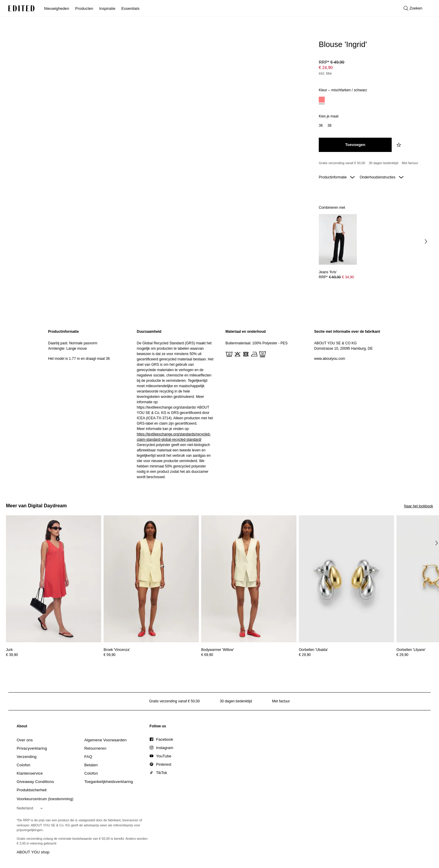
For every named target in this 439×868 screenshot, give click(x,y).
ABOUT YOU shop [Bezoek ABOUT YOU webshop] (33, 852)
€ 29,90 (305, 655)
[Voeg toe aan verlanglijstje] (399, 145)
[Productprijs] (374, 68)
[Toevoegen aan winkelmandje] (355, 145)
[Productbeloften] (374, 163)
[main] (220, 404)
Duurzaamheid (149, 332)
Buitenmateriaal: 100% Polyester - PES (257, 343)
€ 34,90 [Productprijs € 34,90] (348, 277)
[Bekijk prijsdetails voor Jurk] (54, 655)
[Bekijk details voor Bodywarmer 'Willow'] (249, 579)
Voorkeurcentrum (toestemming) (45, 799)
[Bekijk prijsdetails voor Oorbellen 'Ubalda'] (346, 655)
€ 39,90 (12, 655)
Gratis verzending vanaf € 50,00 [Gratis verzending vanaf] (342, 163)
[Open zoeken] (413, 8)
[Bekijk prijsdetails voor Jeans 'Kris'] (338, 277)
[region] (87, 404)
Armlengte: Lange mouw (68, 349)
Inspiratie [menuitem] (107, 8)
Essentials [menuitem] (131, 8)
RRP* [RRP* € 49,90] (332, 62)
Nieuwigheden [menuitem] (57, 8)
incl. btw (325, 73)
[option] (322, 100)
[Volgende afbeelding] (426, 241)
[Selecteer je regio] (31, 808)
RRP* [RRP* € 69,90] (336, 277)
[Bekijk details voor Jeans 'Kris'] (338, 240)
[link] (22, 727)
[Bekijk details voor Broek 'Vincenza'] (151, 579)
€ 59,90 (110, 655)
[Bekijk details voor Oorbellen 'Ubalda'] (346, 579)
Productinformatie (337, 177)
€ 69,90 (207, 655)
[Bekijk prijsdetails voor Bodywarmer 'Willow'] (249, 655)
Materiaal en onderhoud (246, 332)
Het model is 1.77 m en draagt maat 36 (79, 359)
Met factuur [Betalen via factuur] (410, 163)
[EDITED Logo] (21, 8)
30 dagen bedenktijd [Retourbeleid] (383, 163)
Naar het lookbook (419, 506)
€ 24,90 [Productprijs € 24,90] (326, 68)
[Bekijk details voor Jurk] (54, 579)
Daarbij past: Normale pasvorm (73, 343)
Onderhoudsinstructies (381, 177)
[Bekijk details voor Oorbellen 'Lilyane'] (411, 650)
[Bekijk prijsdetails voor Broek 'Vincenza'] (151, 655)
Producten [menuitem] (84, 8)
